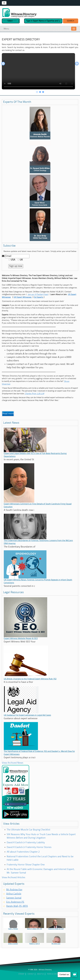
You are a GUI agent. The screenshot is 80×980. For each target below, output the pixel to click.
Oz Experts (39, 297)
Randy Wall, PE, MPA (17, 906)
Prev (3, 64)
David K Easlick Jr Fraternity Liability (26, 843)
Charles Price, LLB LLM (35, 394)
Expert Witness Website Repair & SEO (21, 639)
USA (12, 260)
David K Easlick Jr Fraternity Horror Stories (29, 847)
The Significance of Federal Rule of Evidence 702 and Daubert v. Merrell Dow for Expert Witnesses (39, 753)
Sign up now (16, 266)
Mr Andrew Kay (14, 890)
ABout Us (40, 974)
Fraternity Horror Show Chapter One (26, 865)
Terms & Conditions (54, 974)
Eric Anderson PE (15, 902)
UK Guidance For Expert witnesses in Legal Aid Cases (27, 715)
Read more (8, 414)
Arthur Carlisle (14, 894)
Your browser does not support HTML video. (38, 71)
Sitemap (21, 974)
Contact (31, 974)
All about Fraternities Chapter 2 (23, 852)
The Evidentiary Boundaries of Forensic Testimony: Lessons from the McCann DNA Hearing (38, 542)
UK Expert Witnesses (23, 297)
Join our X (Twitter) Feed (38, 295)
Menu (6, 29)
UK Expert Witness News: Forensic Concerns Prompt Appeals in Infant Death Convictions (38, 581)
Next (77, 64)
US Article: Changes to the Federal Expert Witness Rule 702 (30, 679)
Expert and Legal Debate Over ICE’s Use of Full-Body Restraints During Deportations (35, 455)
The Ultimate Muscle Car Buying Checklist (28, 830)
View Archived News (13, 763)
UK (20, 260)
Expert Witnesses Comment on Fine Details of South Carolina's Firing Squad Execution (38, 505)
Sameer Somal (14, 898)
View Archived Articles (14, 878)
